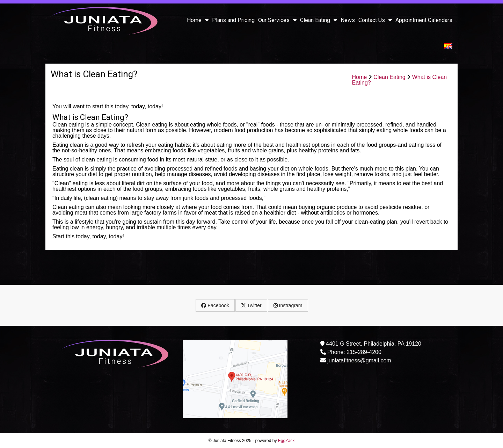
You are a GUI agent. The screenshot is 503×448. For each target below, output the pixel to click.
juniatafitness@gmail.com (359, 360)
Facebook (215, 305)
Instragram (288, 305)
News (348, 20)
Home (198, 20)
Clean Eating (319, 20)
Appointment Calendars (424, 20)
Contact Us (375, 20)
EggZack (286, 441)
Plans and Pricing (233, 20)
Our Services (277, 20)
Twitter (251, 305)
